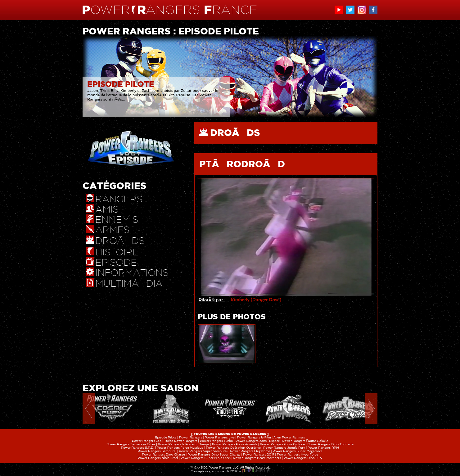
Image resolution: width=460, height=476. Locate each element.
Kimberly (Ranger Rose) (256, 300)
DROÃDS (235, 132)
